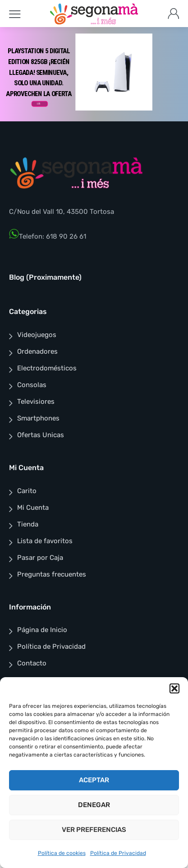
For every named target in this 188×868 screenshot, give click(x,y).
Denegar (94, 805)
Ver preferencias (94, 830)
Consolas (32, 385)
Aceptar (94, 780)
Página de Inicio (42, 630)
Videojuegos (37, 335)
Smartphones (38, 418)
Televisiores (36, 402)
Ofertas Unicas (41, 435)
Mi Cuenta (33, 508)
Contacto (32, 663)
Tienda (28, 524)
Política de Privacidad (118, 853)
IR (39, 104)
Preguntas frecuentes (52, 574)
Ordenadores (37, 351)
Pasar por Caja (40, 558)
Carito (27, 491)
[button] (174, 688)
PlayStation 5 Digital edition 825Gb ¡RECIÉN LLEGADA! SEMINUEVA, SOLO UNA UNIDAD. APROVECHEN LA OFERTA (39, 72)
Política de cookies (62, 853)
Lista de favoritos (45, 541)
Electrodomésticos (47, 368)
